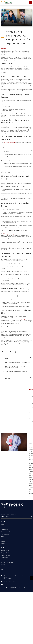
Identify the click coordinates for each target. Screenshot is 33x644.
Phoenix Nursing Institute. (21, 588)
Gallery (3, 537)
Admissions (4, 527)
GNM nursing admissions (9, 143)
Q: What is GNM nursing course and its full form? (16, 358)
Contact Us (4, 539)
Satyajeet (4, 48)
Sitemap (3, 544)
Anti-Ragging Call (5, 550)
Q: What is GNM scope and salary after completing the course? (15, 367)
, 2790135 (13, 581)
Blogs (2, 569)
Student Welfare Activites (7, 532)
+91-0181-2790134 (7, 581)
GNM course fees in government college (16, 185)
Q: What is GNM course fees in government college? (16, 372)
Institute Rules (4, 529)
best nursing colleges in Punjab (23, 319)
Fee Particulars (5, 558)
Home (2, 525)
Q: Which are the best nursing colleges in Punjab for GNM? (17, 378)
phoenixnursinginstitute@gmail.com (12, 584)
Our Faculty (4, 567)
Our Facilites (4, 565)
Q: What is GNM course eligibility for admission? (17, 362)
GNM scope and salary (9, 234)
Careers (3, 541)
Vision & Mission (5, 534)
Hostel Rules (4, 560)
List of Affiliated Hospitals (7, 562)
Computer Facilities (6, 553)
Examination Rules (5, 555)
